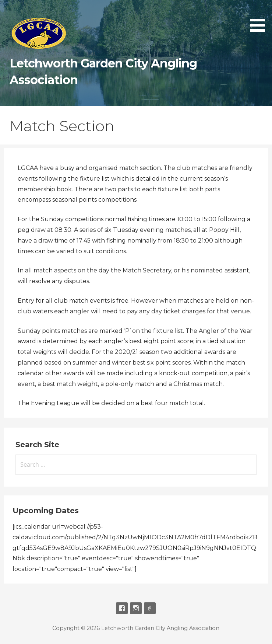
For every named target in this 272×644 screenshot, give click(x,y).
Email (150, 608)
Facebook (122, 608)
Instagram (136, 608)
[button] (260, 17)
